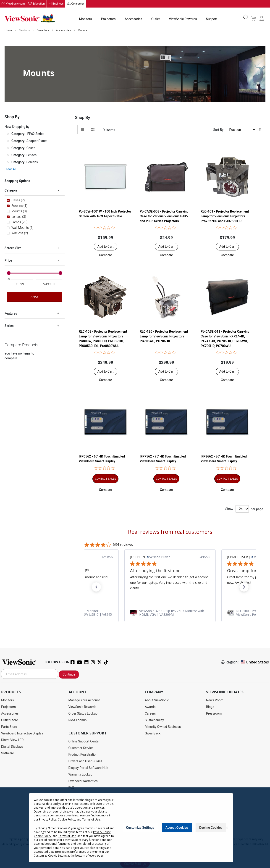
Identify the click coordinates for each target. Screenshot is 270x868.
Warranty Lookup (80, 775)
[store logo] (30, 19)
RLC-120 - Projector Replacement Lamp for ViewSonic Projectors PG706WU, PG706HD (164, 337)
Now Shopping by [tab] (17, 127)
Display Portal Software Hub (88, 768)
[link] (170, 613)
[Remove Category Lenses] (8, 155)
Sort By (218, 130)
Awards (150, 707)
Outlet (155, 19)
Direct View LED (12, 740)
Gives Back (153, 734)
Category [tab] (11, 191)
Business (58, 4)
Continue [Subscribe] (69, 675)
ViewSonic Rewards (183, 19)
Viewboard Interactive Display (22, 734)
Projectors (108, 19)
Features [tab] (11, 314)
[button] (106, 255)
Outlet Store (10, 720)
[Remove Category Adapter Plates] (8, 141)
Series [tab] (9, 326)
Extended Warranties (83, 781)
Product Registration (83, 755)
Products (25, 31)
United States (254, 662)
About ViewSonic (157, 700)
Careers (150, 714)
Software (8, 753)
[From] (20, 284)
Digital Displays (12, 747)
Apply (34, 297)
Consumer (77, 4)
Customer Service (81, 748)
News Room (215, 700)
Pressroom (214, 714)
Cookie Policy (66, 819)
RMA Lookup (78, 720)
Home (9, 31)
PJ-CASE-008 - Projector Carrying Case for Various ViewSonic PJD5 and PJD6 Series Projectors (164, 216)
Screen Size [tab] (13, 248)
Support (211, 19)
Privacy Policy (48, 819)
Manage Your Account (84, 700)
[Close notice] (227, 828)
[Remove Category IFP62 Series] (8, 134)
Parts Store (9, 727)
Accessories (133, 19)
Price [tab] (8, 261)
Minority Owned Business (163, 727)
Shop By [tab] (83, 118)
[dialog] (135, 828)
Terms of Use (91, 819)
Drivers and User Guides (85, 761)
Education (39, 4)
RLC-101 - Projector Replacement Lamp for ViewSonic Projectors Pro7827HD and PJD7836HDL (225, 216)
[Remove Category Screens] (8, 162)
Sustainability (154, 720)
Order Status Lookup (83, 714)
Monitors (85, 19)
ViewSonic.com (15, 4)
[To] (49, 284)
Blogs (210, 707)
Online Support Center (84, 742)
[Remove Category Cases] (8, 148)
